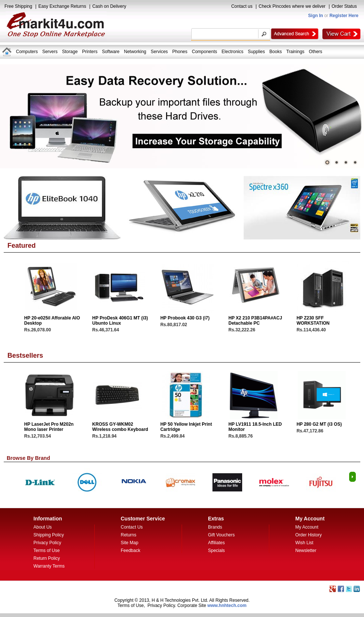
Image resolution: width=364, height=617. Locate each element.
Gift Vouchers (221, 535)
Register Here (344, 16)
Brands (215, 527)
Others (316, 52)
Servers (50, 52)
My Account (307, 527)
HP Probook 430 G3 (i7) (185, 318)
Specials (216, 551)
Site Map (129, 543)
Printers (90, 52)
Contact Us (132, 527)
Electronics (233, 52)
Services (159, 52)
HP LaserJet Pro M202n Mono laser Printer (49, 427)
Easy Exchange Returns (62, 6)
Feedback (131, 551)
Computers (27, 52)
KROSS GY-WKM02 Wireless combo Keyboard (120, 427)
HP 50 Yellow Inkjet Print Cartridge (186, 427)
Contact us (242, 6)
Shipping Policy (49, 535)
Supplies (256, 52)
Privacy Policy (47, 543)
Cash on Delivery (109, 6)
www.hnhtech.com (227, 605)
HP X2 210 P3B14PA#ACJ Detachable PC (255, 321)
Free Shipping (18, 6)
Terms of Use (47, 551)
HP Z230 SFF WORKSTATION (313, 321)
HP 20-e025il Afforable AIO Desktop (52, 321)
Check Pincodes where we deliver (292, 6)
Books (275, 52)
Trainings (295, 52)
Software (110, 52)
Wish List (304, 543)
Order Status (344, 6)
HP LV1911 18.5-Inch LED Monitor (255, 427)
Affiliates (216, 543)
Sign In (316, 16)
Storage (70, 52)
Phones (180, 52)
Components (205, 52)
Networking (135, 52)
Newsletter (306, 551)
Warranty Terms (49, 566)
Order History (308, 535)
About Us (43, 527)
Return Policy (47, 558)
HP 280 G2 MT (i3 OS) (319, 424)
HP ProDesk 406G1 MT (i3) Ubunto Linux (120, 321)
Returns (129, 535)
